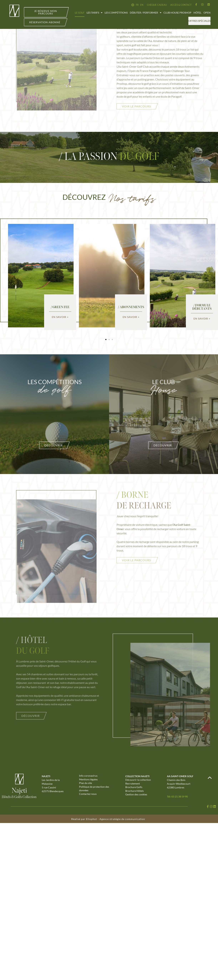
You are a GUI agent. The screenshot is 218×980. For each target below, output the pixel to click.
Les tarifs (95, 13)
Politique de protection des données (94, 789)
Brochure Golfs (134, 788)
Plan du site (86, 784)
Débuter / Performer (146, 13)
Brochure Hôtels (135, 792)
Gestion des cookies (136, 796)
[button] (106, 340)
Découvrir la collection (138, 780)
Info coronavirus (88, 776)
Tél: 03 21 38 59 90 (177, 797)
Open (207, 13)
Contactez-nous (88, 795)
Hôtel (197, 13)
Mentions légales (88, 780)
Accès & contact (181, 5)
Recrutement (133, 784)
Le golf (80, 13)
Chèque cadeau (157, 5)
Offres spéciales (199, 21)
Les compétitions (116, 13)
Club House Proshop (177, 13)
